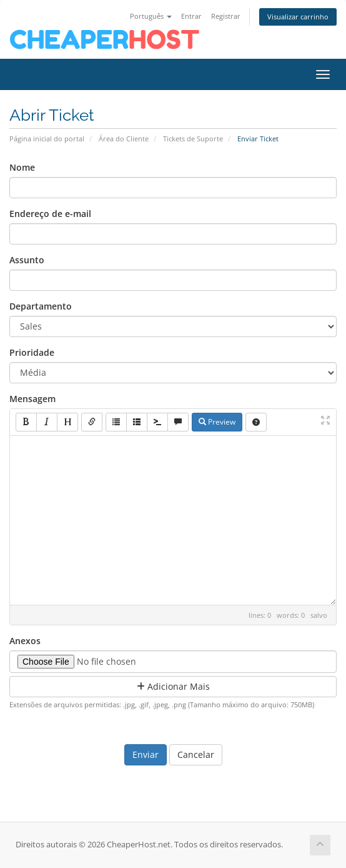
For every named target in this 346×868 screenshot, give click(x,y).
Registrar (226, 16)
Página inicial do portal (47, 139)
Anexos (25, 641)
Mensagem (32, 399)
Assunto (27, 260)
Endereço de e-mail (50, 214)
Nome (22, 167)
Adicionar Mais (173, 686)
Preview (217, 422)
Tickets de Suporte (193, 139)
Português (151, 16)
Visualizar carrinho (298, 17)
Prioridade (32, 352)
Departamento (41, 306)
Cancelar (196, 754)
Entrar (191, 16)
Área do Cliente (124, 139)
